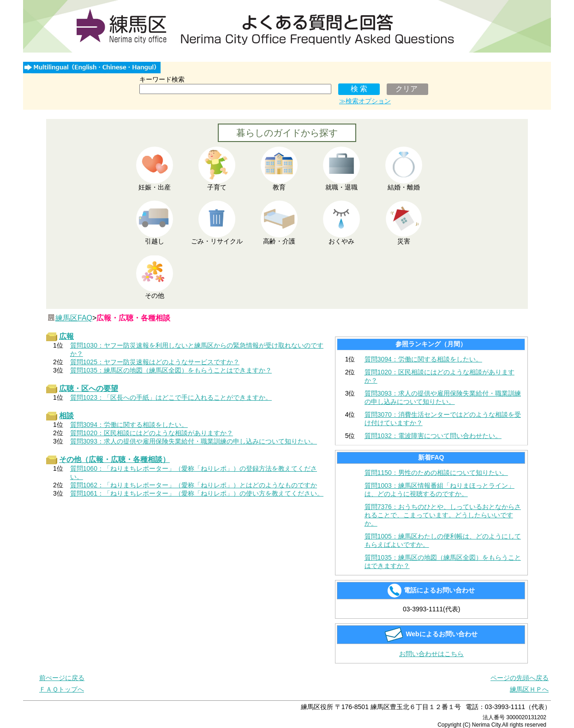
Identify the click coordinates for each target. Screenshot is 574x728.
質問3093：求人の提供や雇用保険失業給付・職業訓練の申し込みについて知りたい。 (443, 397)
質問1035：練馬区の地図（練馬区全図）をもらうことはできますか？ (443, 562)
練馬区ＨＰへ (529, 689)
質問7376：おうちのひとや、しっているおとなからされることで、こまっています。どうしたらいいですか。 (443, 515)
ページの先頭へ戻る (520, 678)
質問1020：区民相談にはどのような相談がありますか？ (439, 376)
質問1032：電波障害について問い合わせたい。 (433, 436)
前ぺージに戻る (62, 678)
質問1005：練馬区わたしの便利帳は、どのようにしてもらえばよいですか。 (443, 540)
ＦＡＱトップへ (62, 689)
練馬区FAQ (74, 318)
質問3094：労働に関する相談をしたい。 (423, 359)
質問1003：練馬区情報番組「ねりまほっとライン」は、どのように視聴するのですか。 (439, 490)
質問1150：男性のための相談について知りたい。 (436, 473)
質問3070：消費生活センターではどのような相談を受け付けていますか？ (443, 419)
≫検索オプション (365, 101)
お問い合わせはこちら (431, 654)
